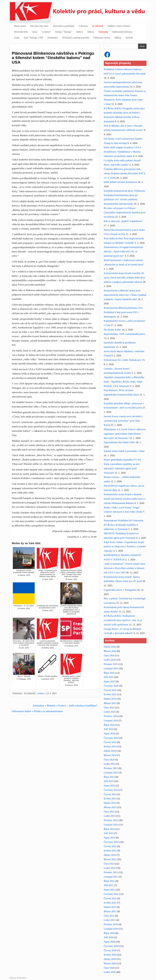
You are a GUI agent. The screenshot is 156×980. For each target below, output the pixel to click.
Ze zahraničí (98, 26)
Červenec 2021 (111, 894)
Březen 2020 (110, 963)
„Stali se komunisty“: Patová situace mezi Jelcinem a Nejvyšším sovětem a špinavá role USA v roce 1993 (125, 568)
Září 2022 (109, 833)
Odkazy (118, 38)
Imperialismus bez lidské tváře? (120, 442)
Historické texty (21, 32)
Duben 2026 (110, 647)
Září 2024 (109, 729)
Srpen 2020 (109, 942)
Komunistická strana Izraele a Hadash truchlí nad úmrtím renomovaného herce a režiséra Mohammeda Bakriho (125, 499)
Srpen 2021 (109, 890)
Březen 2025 (110, 703)
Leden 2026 (110, 660)
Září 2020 (109, 937)
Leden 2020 (110, 972)
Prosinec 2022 (111, 820)
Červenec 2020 (111, 946)
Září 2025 (109, 677)
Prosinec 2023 (111, 768)
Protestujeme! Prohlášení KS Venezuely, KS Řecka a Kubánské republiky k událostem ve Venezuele (124, 525)
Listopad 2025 (111, 668)
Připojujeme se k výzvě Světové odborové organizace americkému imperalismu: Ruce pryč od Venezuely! (125, 434)
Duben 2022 (110, 855)
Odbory (91, 32)
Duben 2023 (110, 803)
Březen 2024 (110, 755)
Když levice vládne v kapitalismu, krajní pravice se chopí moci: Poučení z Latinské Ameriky (125, 547)
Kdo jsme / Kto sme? (39, 26)
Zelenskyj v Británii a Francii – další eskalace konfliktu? (65, 706)
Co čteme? (46, 32)
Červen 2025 (110, 690)
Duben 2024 (110, 751)
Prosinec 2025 (111, 664)
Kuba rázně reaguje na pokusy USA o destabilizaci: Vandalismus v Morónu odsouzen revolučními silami (122, 152)
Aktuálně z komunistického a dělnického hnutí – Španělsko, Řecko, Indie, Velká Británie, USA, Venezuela (124, 382)
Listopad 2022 (111, 825)
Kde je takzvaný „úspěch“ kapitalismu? (123, 221)
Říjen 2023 (109, 777)
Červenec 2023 (111, 790)
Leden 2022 (110, 868)
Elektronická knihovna (122, 32)
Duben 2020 (110, 959)
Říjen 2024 (109, 725)
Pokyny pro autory (102, 38)
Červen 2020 (110, 950)
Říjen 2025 (109, 673)
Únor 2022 (109, 864)
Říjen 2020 (109, 933)
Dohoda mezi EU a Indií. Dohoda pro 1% (124, 360)
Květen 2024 (110, 746)
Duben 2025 (110, 699)
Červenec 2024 (111, 738)
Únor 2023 (109, 812)
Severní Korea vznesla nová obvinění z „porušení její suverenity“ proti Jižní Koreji (123, 421)
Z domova (83, 26)
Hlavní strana (20, 26)
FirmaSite (22, 978)
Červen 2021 (110, 898)
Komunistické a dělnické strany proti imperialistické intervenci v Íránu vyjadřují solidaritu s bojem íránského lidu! (125, 295)
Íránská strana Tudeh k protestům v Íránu (124, 451)
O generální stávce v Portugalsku (120, 590)
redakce (41, 693)
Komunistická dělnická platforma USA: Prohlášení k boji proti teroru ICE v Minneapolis (124, 312)
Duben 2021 (110, 907)
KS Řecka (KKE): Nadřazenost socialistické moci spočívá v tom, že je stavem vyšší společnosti (123, 620)
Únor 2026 (109, 655)
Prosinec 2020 (111, 924)
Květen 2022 (110, 851)
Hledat (142, 46)
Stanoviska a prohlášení (64, 26)
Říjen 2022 (109, 829)
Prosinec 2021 (111, 872)
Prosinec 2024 (111, 716)
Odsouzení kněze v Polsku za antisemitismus (37, 711)
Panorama (103, 32)
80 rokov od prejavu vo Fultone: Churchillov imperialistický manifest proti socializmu (125, 213)
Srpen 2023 (109, 786)
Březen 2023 (110, 807)
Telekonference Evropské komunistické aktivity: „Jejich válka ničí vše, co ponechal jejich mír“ (123, 252)
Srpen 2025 (109, 681)
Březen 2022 (110, 859)
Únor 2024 (109, 760)
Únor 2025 (109, 708)
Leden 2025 (110, 712)
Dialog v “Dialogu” (64, 32)
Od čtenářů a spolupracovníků (76, 38)
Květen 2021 (110, 903)
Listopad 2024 (111, 721)
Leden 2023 (110, 816)
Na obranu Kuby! (112, 330)
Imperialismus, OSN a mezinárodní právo (125, 334)
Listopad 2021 (111, 877)
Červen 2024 (110, 742)
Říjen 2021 (109, 881)
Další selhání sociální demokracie (120, 182)
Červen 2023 (110, 794)
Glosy (35, 32)
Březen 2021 (110, 911)
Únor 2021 (109, 916)
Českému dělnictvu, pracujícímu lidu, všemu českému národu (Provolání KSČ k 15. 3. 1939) (125, 173)
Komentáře (53, 38)
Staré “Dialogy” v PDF (33, 38)
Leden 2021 (110, 920)
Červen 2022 (110, 846)
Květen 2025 (110, 694)
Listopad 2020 (111, 929)
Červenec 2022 (111, 842)
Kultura (80, 32)
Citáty (17, 38)
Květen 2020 (110, 955)
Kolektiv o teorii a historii (119, 26)
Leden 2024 (110, 764)
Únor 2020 (109, 968)
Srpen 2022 (109, 838)
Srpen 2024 (109, 734)
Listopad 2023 (111, 773)
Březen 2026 (110, 651)
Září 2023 (109, 781)
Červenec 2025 (111, 686)
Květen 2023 (110, 799)
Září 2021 (109, 885)
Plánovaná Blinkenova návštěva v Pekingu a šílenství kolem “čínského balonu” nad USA (53, 58)
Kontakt (129, 38)
